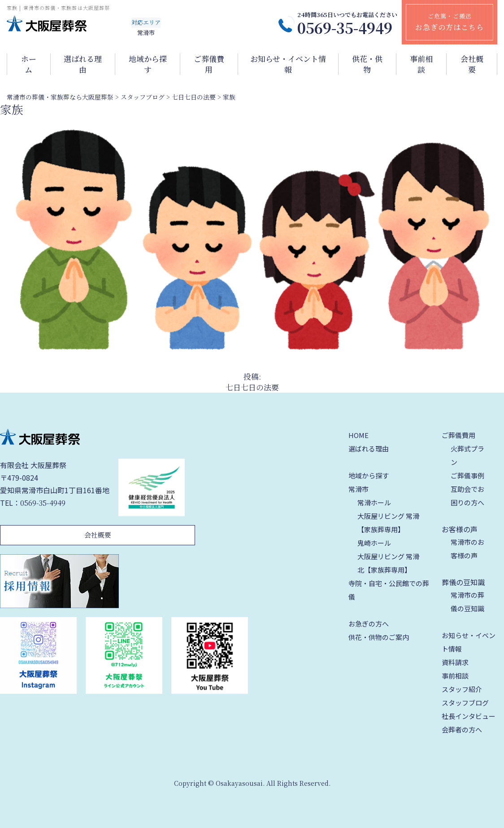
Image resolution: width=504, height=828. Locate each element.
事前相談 (421, 64)
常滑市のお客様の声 (467, 549)
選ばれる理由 (83, 64)
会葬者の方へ (462, 729)
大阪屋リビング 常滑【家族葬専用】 (388, 523)
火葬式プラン (467, 455)
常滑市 (358, 489)
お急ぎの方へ (369, 624)
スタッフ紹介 (462, 689)
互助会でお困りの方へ (467, 496)
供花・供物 (367, 64)
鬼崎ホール (374, 543)
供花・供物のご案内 (379, 637)
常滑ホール (374, 502)
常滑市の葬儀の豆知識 (467, 602)
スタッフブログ (465, 703)
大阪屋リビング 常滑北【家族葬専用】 (388, 563)
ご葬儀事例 (467, 475)
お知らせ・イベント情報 (288, 64)
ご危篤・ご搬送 (450, 22)
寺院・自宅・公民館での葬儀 (389, 590)
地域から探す (148, 64)
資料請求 (455, 662)
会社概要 (472, 64)
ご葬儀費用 (209, 64)
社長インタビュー (469, 716)
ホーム (29, 64)
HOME (358, 435)
